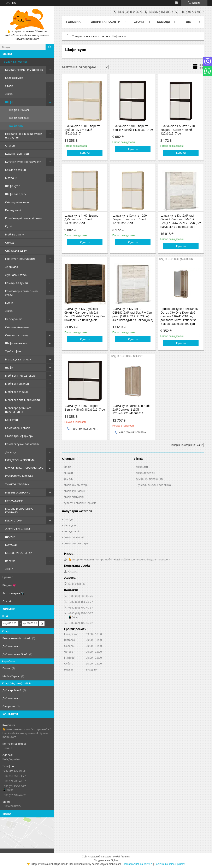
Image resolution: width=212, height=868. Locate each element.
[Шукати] (50, 47)
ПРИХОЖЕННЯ (14, 501)
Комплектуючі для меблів (22, 444)
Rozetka (10, 561)
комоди (69, 479)
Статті (7, 601)
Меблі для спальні (17, 392)
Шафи (9, 102)
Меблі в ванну (14, 234)
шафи (67, 467)
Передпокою (14, 319)
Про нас (8, 577)
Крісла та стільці (16, 170)
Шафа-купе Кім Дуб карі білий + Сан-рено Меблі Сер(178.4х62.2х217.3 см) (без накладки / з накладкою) (181, 221)
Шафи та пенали (16, 343)
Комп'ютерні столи (18, 428)
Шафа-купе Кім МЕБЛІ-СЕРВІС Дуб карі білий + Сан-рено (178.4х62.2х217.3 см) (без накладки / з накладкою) (133, 314)
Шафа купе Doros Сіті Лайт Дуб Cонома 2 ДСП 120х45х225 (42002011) (131, 410)
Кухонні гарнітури (17, 154)
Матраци (11, 178)
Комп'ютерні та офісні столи (24, 218)
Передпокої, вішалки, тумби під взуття (24, 136)
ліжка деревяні (145, 473)
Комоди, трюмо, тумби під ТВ (24, 70)
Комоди (164, 22)
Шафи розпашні (19, 118)
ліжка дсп (142, 467)
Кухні (9, 226)
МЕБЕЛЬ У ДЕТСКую (18, 492)
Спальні (10, 145)
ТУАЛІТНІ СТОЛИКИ (17, 484)
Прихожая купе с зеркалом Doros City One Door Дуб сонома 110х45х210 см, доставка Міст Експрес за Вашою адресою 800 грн (179, 316)
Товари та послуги (15, 62)
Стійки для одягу (16, 251)
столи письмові (74, 497)
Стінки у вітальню (17, 202)
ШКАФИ (10, 537)
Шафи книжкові (19, 110)
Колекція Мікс (14, 78)
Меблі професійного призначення (18, 410)
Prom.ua (125, 857)
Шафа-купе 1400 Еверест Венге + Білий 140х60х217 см (133, 128)
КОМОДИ (11, 545)
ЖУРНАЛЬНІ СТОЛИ (17, 529)
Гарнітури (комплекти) (20, 259)
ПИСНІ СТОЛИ (14, 520)
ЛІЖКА (9, 569)
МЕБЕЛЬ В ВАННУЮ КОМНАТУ (24, 468)
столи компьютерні (76, 485)
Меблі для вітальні (17, 384)
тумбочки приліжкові (149, 479)
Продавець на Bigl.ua (106, 860)
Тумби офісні (13, 351)
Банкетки (11, 420)
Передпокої (13, 210)
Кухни (9, 303)
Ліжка (9, 94)
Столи (9, 86)
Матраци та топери (18, 359)
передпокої (71, 531)
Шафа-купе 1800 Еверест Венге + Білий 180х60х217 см (85, 408)
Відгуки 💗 (9, 585)
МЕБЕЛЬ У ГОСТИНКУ (19, 553)
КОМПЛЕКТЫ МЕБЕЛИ (19, 476)
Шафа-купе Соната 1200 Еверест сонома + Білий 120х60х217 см (130, 219)
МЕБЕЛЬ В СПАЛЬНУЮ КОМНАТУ (19, 510)
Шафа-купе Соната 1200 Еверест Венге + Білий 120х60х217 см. (178, 130)
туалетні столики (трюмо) (80, 503)
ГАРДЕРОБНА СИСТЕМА (20, 460)
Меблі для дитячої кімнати (22, 400)
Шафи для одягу (16, 194)
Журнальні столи (16, 275)
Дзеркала (12, 267)
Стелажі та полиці (17, 335)
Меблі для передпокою (20, 376)
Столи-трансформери (19, 436)
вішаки (68, 473)
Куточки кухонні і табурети (23, 162)
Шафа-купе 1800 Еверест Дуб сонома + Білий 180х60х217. (82, 130)
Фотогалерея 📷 (13, 593)
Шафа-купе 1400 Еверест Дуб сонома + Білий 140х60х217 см (82, 219)
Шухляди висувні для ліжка (153, 485)
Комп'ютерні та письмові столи (22, 293)
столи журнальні (74, 491)
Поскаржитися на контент (138, 864)
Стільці (10, 242)
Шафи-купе (16, 126)
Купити (85, 153)
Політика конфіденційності (170, 864)
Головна (73, 22)
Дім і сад (11, 452)
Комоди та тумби (16, 283)
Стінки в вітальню (17, 327)
